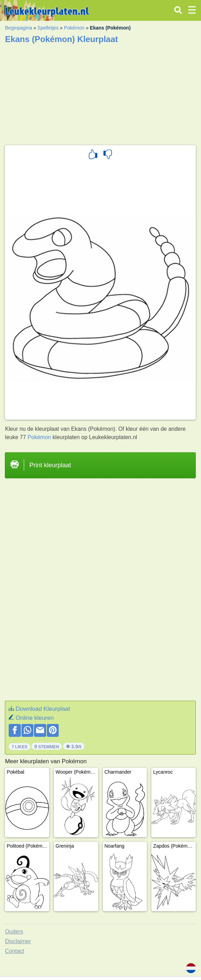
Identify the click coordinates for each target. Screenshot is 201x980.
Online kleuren (35, 718)
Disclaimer (18, 941)
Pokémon (74, 28)
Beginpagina (18, 28)
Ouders (14, 932)
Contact (14, 951)
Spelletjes (48, 28)
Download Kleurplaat (43, 709)
